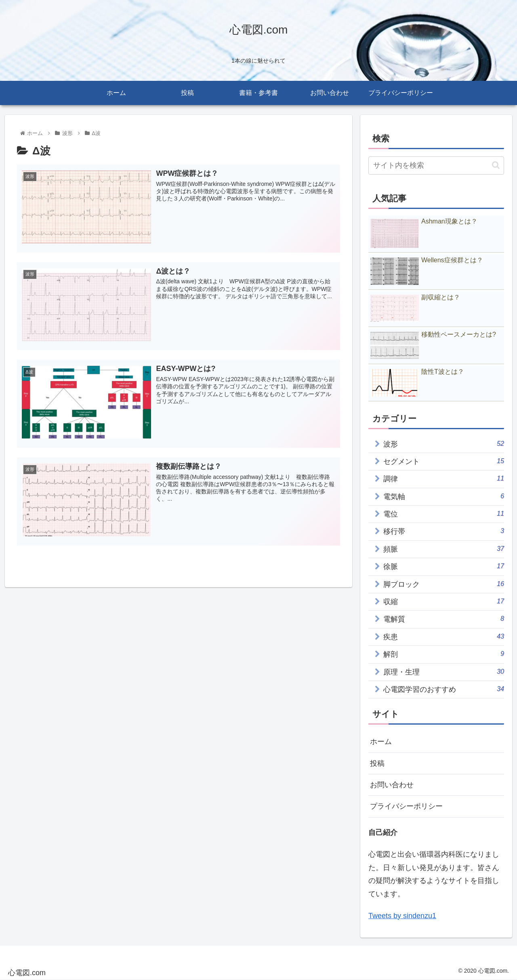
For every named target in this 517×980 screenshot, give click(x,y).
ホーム (381, 742)
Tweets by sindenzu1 (402, 916)
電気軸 (444, 496)
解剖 (444, 654)
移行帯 (444, 531)
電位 (444, 513)
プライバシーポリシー (406, 806)
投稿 (377, 763)
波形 (444, 444)
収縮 (444, 601)
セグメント (444, 461)
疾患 (444, 636)
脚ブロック (444, 584)
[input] (436, 165)
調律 (444, 478)
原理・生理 (444, 671)
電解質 (444, 619)
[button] (496, 165)
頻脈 (444, 549)
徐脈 (444, 566)
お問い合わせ (392, 785)
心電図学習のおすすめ (444, 689)
